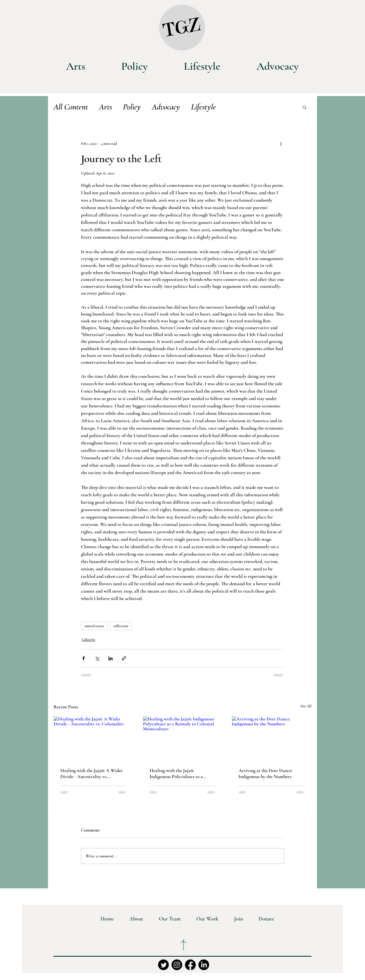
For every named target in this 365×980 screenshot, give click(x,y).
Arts (106, 107)
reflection (121, 626)
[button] (304, 107)
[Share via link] (124, 658)
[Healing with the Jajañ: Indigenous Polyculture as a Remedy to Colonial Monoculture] (183, 739)
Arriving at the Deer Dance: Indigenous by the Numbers (266, 773)
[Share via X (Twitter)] (97, 658)
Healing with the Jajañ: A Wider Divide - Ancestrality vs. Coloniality (92, 773)
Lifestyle (203, 107)
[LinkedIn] (204, 965)
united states (94, 626)
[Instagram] (177, 965)
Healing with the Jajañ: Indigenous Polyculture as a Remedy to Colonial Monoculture (182, 773)
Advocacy (166, 107)
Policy (132, 107)
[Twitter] (163, 965)
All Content (71, 107)
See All (306, 706)
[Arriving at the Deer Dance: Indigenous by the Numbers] (272, 739)
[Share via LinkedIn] (110, 658)
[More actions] (281, 143)
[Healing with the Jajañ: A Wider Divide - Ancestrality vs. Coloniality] (93, 739)
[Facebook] (190, 965)
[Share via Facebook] (84, 658)
